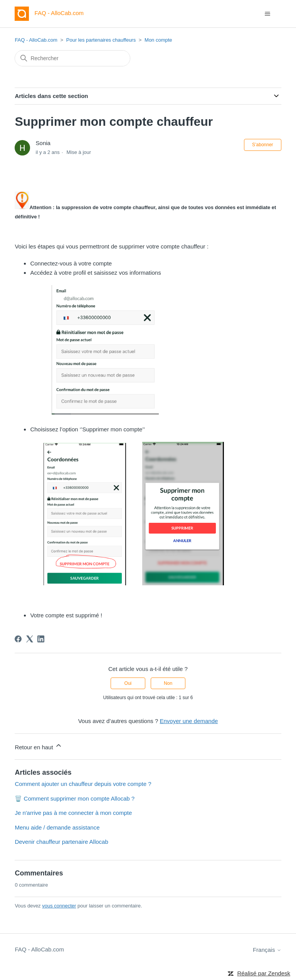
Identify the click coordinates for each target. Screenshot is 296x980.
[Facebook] (18, 639)
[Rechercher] (72, 58)
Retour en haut (38, 746)
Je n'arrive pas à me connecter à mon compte (73, 813)
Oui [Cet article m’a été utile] (128, 683)
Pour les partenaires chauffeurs (101, 40)
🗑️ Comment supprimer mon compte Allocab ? (75, 798)
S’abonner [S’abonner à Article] (263, 145)
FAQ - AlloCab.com (36, 40)
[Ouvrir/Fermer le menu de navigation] (268, 14)
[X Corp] (30, 639)
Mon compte (158, 40)
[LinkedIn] (41, 639)
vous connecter (59, 906)
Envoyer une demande (189, 721)
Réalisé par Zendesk (264, 973)
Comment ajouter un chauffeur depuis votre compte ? (83, 784)
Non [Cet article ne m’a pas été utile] (168, 683)
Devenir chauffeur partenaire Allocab (61, 842)
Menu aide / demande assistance (57, 827)
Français (267, 950)
